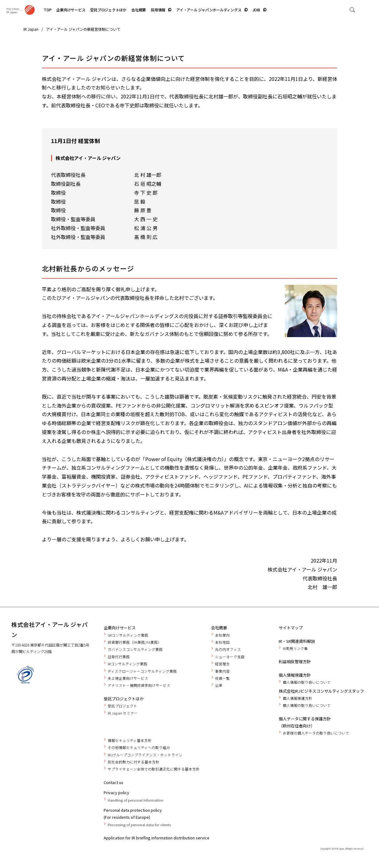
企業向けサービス (71, 10)
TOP (48, 10)
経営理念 (222, 664)
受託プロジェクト (122, 706)
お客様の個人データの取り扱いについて (316, 733)
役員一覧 (222, 678)
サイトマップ (291, 628)
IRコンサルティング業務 (128, 664)
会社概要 (139, 10)
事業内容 (222, 671)
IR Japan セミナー (123, 713)
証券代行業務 (119, 657)
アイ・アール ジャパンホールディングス (209, 10)
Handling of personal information (136, 800)
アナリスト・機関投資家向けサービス (139, 685)
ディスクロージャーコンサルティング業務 (142, 671)
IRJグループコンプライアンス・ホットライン (145, 755)
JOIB (256, 10)
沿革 (219, 685)
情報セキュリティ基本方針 (130, 740)
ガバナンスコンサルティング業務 (135, 649)
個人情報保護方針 (295, 675)
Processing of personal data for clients (139, 825)
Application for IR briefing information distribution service (157, 838)
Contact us (114, 782)
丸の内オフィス (228, 649)
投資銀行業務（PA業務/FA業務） (135, 642)
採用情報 (158, 10)
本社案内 (222, 635)
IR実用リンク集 (295, 648)
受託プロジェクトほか (108, 10)
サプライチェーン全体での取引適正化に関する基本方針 (154, 769)
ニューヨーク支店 (230, 657)
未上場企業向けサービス (128, 678)
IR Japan (31, 29)
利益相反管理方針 (295, 661)
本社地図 (222, 642)
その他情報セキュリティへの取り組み (139, 747)
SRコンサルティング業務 (128, 635)
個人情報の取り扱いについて (307, 682)
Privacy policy (116, 792)
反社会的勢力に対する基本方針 (134, 762)
